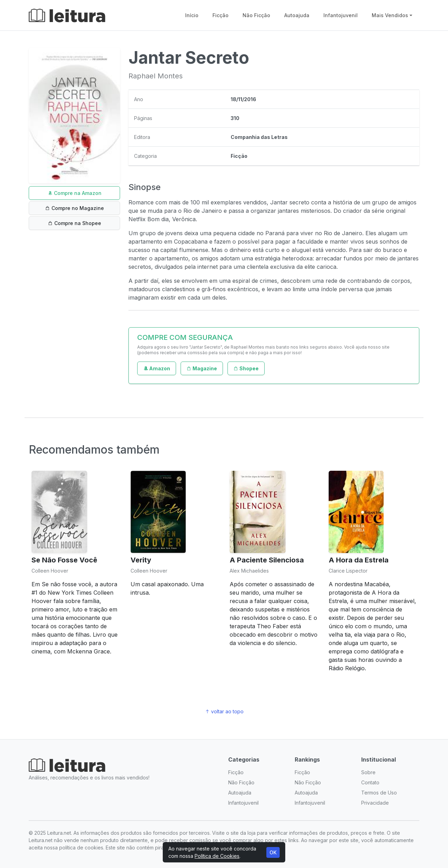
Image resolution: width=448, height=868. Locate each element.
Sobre (368, 772)
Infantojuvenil (341, 15)
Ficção (220, 15)
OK (273, 852)
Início (192, 15)
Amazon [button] (157, 368)
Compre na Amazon (75, 193)
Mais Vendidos (390, 15)
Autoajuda (297, 15)
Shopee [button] (246, 368)
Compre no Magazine (75, 208)
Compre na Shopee (75, 223)
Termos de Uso (379, 793)
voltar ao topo (224, 711)
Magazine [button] (202, 368)
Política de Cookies (217, 856)
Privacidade (375, 803)
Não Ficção (256, 15)
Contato (370, 782)
